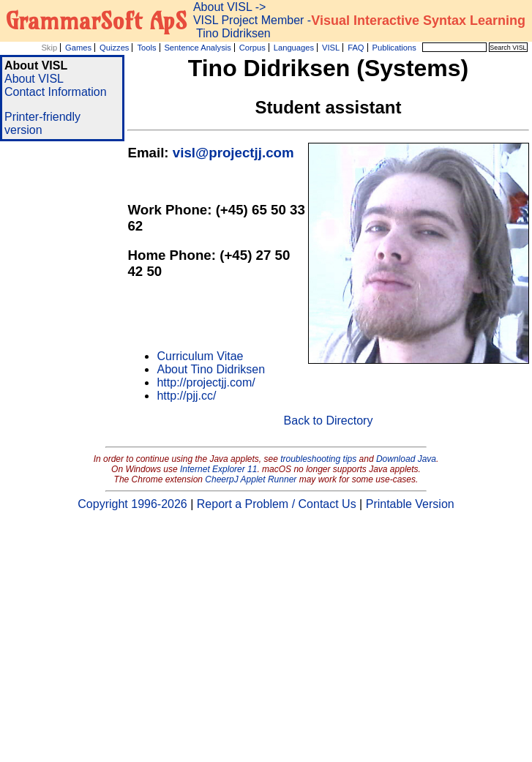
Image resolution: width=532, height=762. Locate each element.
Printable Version (410, 504)
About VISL (34, 79)
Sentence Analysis (197, 48)
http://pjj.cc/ (186, 396)
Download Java (406, 459)
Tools (146, 48)
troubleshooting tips (318, 459)
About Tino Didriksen (211, 369)
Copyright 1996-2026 (132, 504)
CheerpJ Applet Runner (251, 479)
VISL (331, 48)
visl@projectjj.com (233, 153)
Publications (394, 48)
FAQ (356, 48)
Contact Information (56, 92)
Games (78, 48)
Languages (294, 48)
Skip (49, 48)
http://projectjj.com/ (206, 382)
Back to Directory (329, 421)
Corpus (252, 48)
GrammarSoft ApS (96, 20)
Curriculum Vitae (200, 356)
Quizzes (114, 48)
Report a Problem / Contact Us (277, 504)
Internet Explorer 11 (218, 469)
